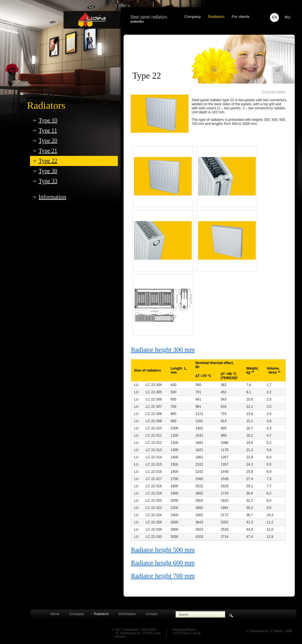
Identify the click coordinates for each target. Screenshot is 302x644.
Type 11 (48, 130)
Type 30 (48, 171)
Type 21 (48, 151)
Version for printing (274, 92)
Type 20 (48, 141)
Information (53, 197)
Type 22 (48, 161)
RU (288, 17)
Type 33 (48, 181)
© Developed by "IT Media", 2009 (269, 631)
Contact (151, 614)
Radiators (46, 105)
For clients (240, 17)
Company (192, 17)
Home (55, 614)
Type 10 (48, 120)
